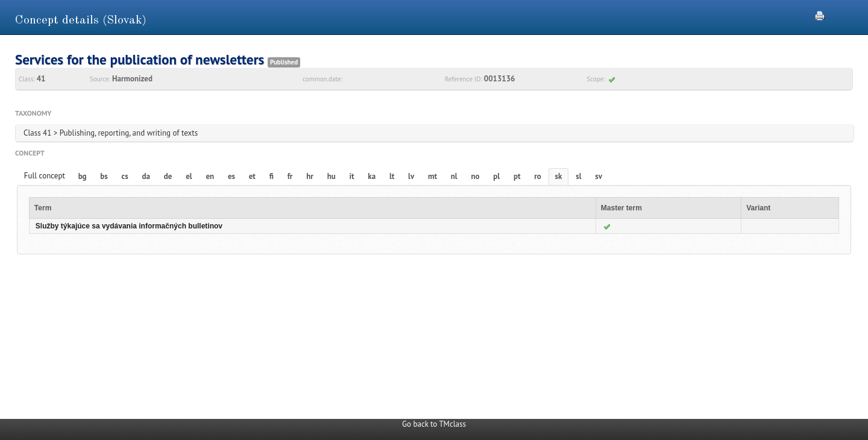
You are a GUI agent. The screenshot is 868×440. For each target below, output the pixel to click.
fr (290, 176)
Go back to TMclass (434, 424)
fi (272, 176)
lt (392, 176)
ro (538, 176)
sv (599, 176)
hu (332, 176)
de (168, 176)
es (231, 176)
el (189, 176)
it (352, 176)
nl (454, 176)
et (252, 176)
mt (432, 176)
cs (125, 176)
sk (559, 176)
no (475, 176)
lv (411, 176)
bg (83, 176)
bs (104, 176)
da (146, 176)
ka (372, 176)
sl (578, 176)
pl (496, 176)
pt (517, 176)
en (210, 176)
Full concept (45, 176)
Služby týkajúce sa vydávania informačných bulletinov (129, 226)
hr (310, 176)
